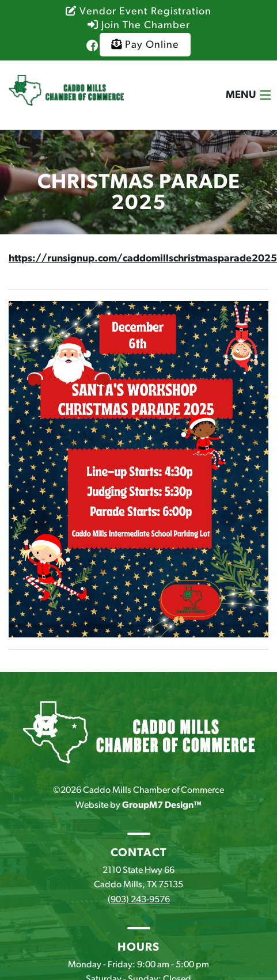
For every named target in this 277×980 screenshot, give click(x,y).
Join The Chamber (139, 26)
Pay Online (145, 45)
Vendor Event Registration (138, 12)
